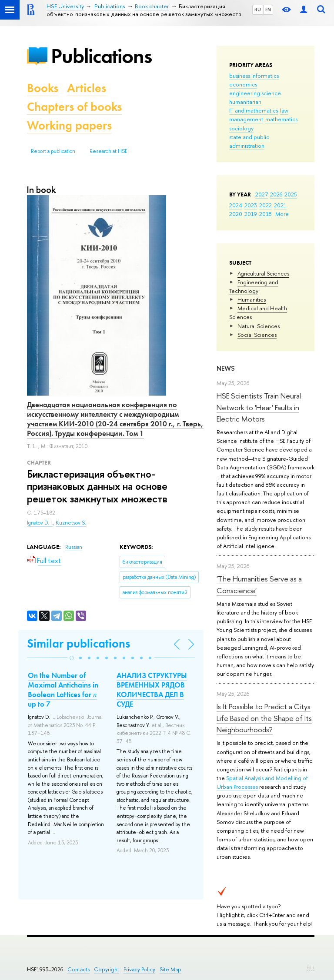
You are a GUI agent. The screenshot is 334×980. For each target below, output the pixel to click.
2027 (262, 194)
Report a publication (53, 151)
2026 (276, 194)
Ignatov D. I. (40, 523)
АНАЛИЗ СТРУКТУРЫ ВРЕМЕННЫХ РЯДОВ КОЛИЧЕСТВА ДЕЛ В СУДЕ (152, 690)
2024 (236, 205)
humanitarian (245, 102)
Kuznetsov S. (71, 523)
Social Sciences (257, 335)
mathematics (281, 119)
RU (258, 10)
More (282, 214)
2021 (280, 205)
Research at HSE (109, 151)
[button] (72, 658)
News (226, 368)
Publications (101, 56)
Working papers (69, 125)
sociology (241, 128)
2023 (251, 205)
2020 (236, 214)
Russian (74, 547)
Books (43, 88)
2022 (266, 205)
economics (243, 84)
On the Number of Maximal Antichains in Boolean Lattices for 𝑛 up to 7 (63, 690)
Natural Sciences (259, 326)
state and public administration (249, 141)
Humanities (252, 299)
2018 (266, 214)
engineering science (255, 93)
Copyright (107, 969)
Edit (311, 967)
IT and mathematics (254, 110)
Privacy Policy (139, 969)
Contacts (78, 969)
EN (268, 10)
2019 (251, 214)
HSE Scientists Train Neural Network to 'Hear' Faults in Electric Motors (259, 407)
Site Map (170, 969)
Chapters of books (74, 107)
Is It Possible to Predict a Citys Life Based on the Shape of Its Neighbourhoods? (264, 718)
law (284, 110)
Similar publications (78, 643)
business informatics (254, 76)
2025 (291, 194)
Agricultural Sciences (263, 273)
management (246, 119)
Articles (87, 88)
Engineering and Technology (254, 286)
